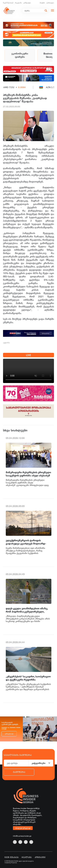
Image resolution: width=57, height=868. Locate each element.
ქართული (50, 3)
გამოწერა (19, 772)
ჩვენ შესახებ (8, 3)
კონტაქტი (27, 3)
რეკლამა (18, 3)
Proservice (14, 863)
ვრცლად (9, 734)
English (42, 3)
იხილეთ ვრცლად (23, 828)
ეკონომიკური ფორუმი (20, 55)
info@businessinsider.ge (22, 836)
